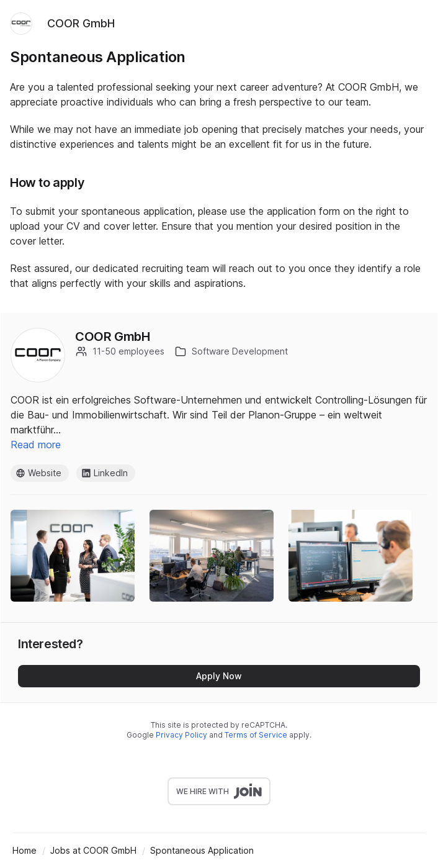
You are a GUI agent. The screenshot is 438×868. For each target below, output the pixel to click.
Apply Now (219, 676)
